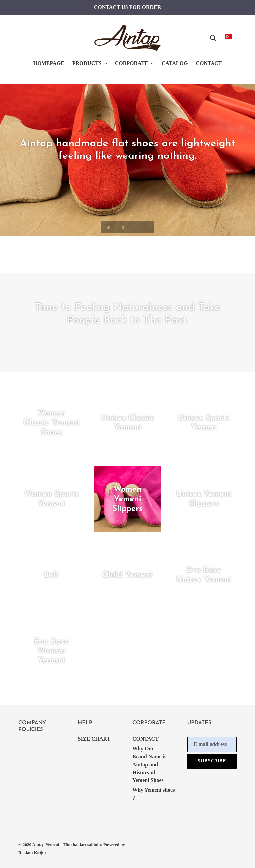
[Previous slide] (109, 227)
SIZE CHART (94, 739)
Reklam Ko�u (32, 853)
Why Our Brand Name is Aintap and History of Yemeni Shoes (149, 764)
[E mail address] (212, 744)
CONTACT (146, 739)
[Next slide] (123, 227)
